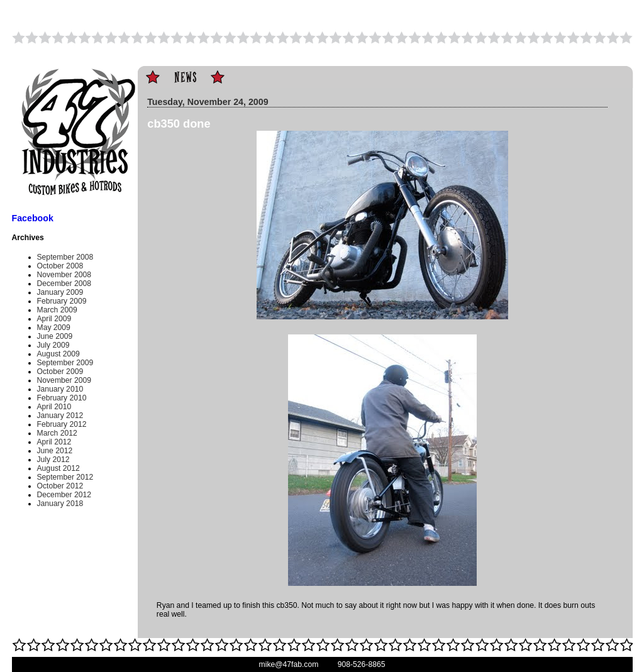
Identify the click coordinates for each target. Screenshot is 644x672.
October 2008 (60, 266)
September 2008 (65, 257)
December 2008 (64, 284)
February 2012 (62, 424)
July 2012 (53, 460)
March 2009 (57, 310)
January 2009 (60, 292)
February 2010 (62, 398)
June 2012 (55, 451)
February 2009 (62, 301)
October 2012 (60, 486)
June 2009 (55, 336)
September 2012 (65, 477)
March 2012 (57, 433)
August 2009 (58, 354)
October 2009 (60, 372)
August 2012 (58, 468)
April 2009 (54, 319)
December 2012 (64, 495)
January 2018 (60, 504)
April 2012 (54, 442)
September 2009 (65, 363)
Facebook (33, 218)
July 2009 (53, 345)
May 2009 (54, 328)
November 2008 (64, 275)
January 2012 (60, 416)
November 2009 (64, 380)
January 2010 (60, 389)
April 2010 (54, 407)
